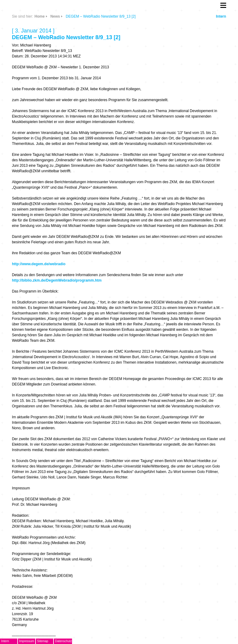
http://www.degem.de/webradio (39, 264)
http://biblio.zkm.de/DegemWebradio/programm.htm (57, 280)
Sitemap (43, 641)
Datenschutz (64, 641)
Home (40, 16)
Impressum (27, 641)
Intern (221, 16)
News (55, 16)
